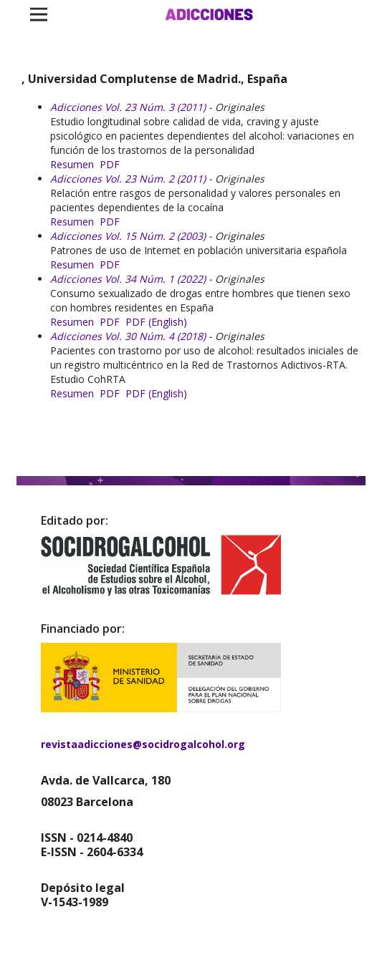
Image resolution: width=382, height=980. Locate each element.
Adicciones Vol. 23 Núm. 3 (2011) (128, 107)
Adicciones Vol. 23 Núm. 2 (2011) (128, 179)
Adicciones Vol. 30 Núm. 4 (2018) (128, 336)
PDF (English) (156, 322)
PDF (110, 164)
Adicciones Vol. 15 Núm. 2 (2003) (128, 236)
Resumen (72, 164)
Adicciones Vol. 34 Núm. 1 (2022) (128, 279)
